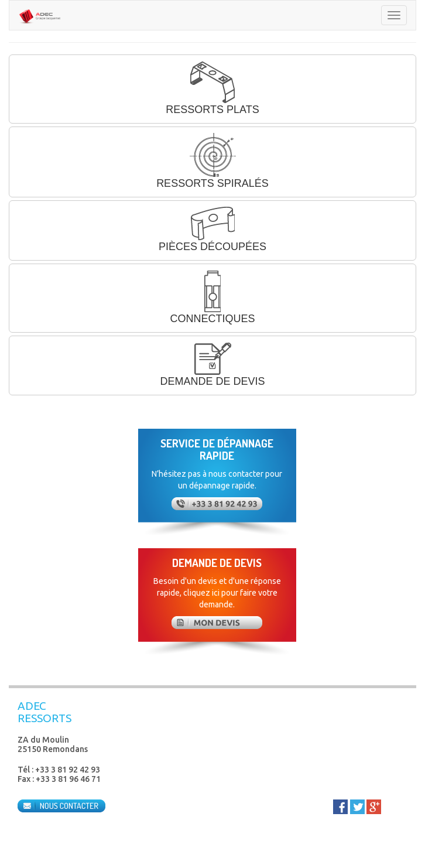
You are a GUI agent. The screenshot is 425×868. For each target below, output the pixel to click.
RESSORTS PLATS (212, 88)
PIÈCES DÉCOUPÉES (212, 230)
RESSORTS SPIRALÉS (212, 161)
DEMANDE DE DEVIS (212, 365)
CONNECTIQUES (212, 297)
